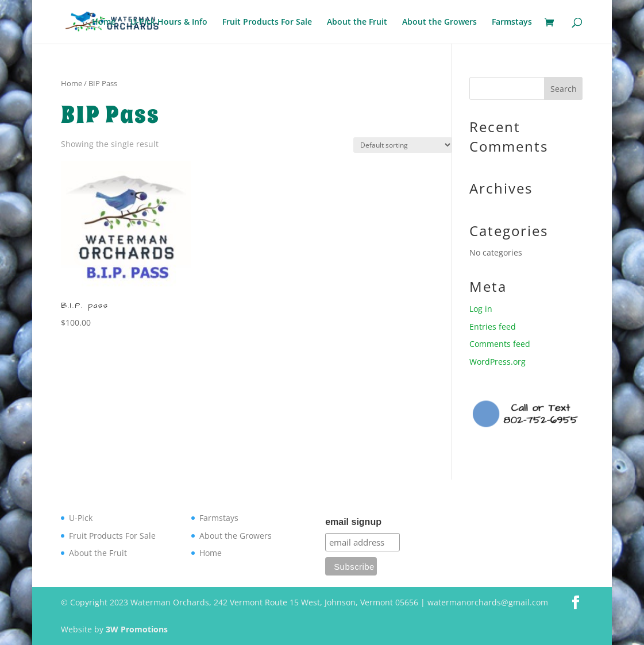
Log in (481, 309)
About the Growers (439, 22)
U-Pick (81, 518)
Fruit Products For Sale (267, 22)
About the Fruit (357, 22)
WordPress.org (498, 362)
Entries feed (493, 327)
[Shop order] (403, 145)
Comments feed (500, 344)
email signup (353, 522)
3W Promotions (137, 629)
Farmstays (512, 22)
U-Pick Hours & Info (169, 22)
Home (104, 22)
